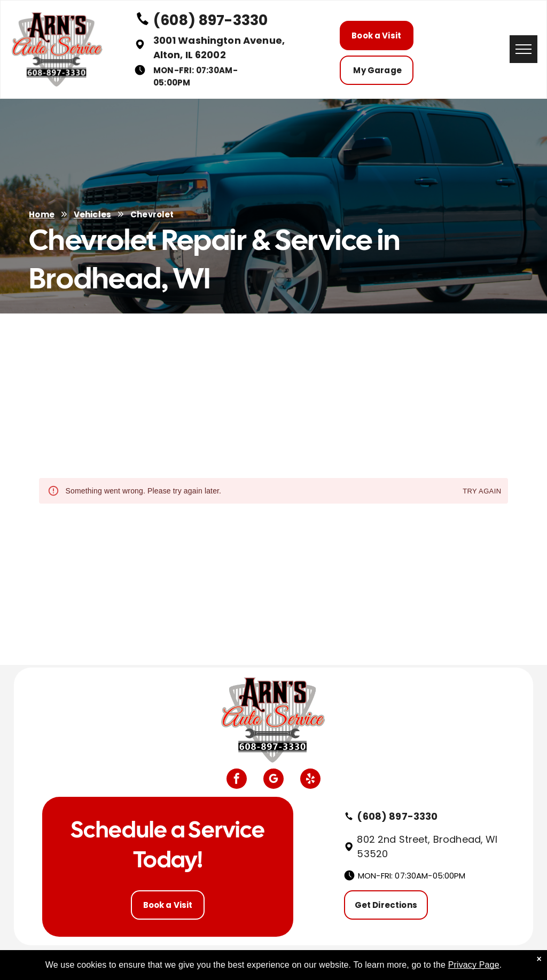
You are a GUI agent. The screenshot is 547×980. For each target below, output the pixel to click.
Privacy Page (474, 965)
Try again (482, 492)
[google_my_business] (273, 780)
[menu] (523, 49)
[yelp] (310, 780)
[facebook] (237, 780)
